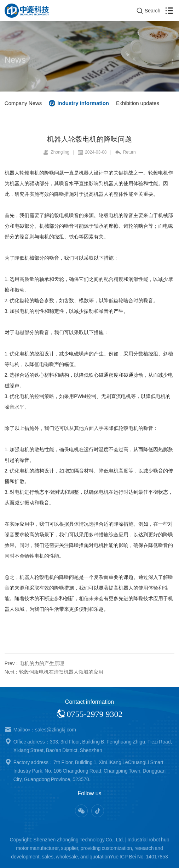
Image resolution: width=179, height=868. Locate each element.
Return (125, 152)
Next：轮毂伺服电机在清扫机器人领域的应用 (54, 672)
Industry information (83, 103)
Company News (23, 103)
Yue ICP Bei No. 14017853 (139, 857)
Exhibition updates (138, 103)
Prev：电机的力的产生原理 (34, 663)
